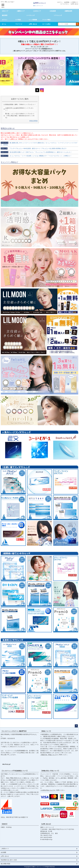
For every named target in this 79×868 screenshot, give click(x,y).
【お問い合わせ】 (46, 824)
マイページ (19, 24)
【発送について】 (46, 731)
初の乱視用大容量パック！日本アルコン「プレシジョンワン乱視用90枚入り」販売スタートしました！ (36, 152)
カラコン (5, 20)
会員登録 (67, 2)
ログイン (60, 2)
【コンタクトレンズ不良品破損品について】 (15, 771)
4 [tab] (42, 87)
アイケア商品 (46, 20)
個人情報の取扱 (5, 864)
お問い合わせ (75, 4)
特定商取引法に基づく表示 (9, 860)
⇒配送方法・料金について (48, 755)
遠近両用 (5, 15)
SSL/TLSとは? (7, 764)
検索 (77, 24)
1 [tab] (38, 87)
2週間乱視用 (68, 11)
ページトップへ (76, 726)
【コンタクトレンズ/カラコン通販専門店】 (14, 731)
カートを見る (46, 24)
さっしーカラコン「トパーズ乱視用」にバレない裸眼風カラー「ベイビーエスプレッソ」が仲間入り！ (36, 156)
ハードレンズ (31, 15)
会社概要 (3, 852)
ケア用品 (18, 20)
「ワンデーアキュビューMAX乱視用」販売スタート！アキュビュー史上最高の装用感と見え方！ (34, 148)
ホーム (4, 24)
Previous (2, 72)
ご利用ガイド (75, 2)
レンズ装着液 (33, 20)
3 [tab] (40, 87)
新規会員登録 (33, 121)
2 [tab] (39, 87)
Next (77, 72)
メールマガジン (65, 4)
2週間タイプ (21, 11)
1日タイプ (5, 11)
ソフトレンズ (58, 15)
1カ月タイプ (37, 11)
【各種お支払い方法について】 (50, 771)
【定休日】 (5, 824)
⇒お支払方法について (47, 790)
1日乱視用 (53, 11)
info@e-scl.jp (48, 839)
